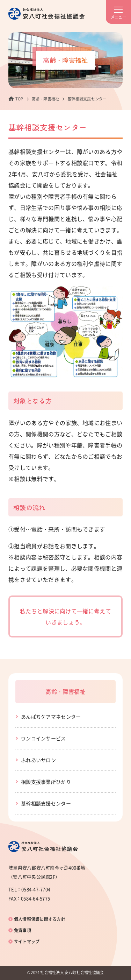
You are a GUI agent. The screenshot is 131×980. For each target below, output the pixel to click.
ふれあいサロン (38, 760)
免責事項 (23, 930)
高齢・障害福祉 (46, 99)
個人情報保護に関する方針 (40, 919)
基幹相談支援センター (46, 803)
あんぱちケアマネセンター (51, 717)
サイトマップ (27, 942)
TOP (19, 99)
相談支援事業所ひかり (46, 782)
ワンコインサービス (43, 738)
